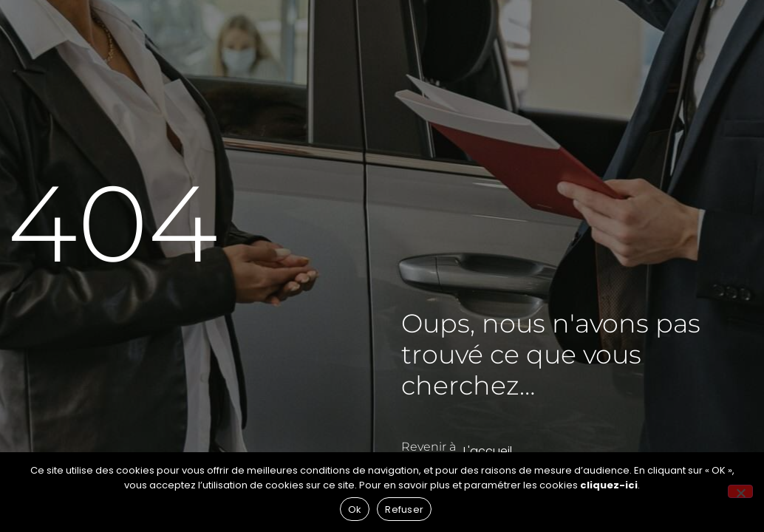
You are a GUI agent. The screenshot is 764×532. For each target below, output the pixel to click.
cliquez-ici (609, 485)
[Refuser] (740, 491)
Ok (355, 509)
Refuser (404, 509)
